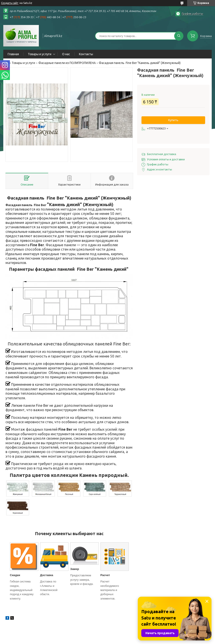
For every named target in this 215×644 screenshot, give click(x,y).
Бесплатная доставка (162, 154)
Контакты (86, 54)
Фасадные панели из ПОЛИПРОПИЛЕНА (67, 63)
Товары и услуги (40, 54)
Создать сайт (10, 3)
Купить (173, 120)
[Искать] (179, 36)
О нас (66, 54)
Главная (13, 54)
